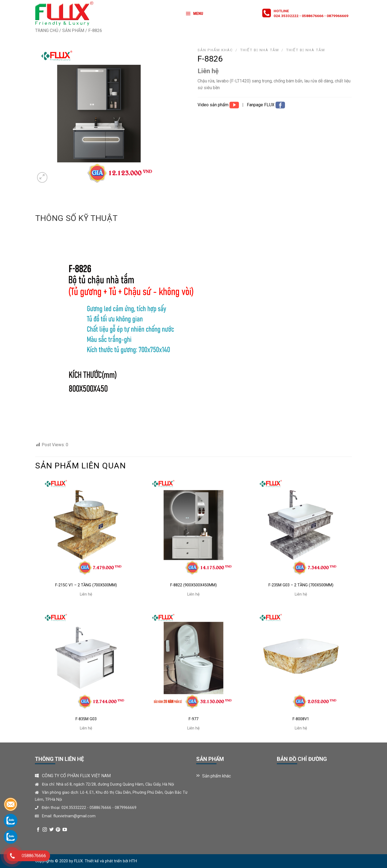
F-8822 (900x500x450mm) (193, 585)
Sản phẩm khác (215, 50)
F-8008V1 (301, 719)
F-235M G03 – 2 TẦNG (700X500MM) (301, 585)
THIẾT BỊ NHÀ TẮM (306, 50)
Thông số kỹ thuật (76, 218)
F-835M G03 (86, 719)
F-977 (193, 719)
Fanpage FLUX (261, 105)
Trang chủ (47, 30)
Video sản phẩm (214, 105)
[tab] (76, 218)
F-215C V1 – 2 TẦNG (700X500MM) (86, 585)
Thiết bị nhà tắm (260, 50)
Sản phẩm (73, 30)
